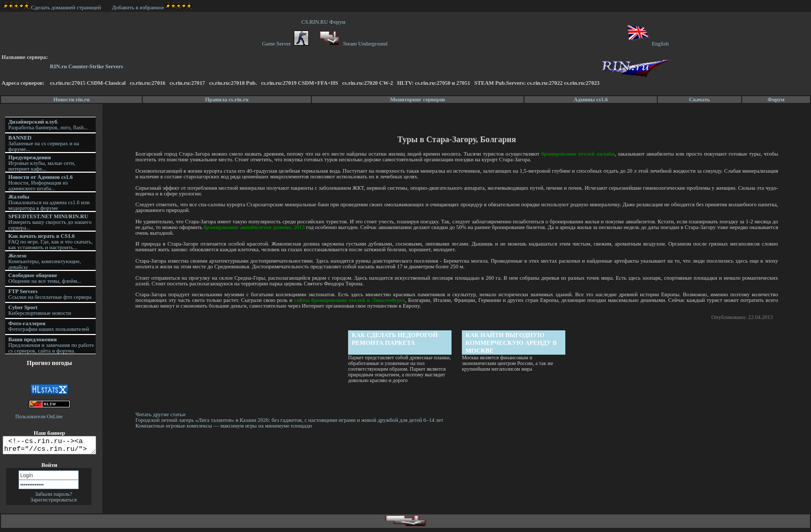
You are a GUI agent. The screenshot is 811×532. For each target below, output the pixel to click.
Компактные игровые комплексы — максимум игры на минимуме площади (225, 426)
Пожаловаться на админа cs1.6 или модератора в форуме (49, 202)
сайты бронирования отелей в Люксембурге (351, 300)
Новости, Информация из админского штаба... (41, 183)
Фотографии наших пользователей (49, 326)
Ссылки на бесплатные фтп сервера (50, 294)
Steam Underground (352, 44)
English (647, 44)
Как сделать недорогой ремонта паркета (396, 339)
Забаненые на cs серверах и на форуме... (44, 143)
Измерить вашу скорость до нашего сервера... (50, 222)
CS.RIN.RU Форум (325, 22)
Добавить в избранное (138, 7)
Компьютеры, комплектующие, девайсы (44, 261)
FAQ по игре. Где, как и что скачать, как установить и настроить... (50, 242)
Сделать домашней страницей (52, 7)
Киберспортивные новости (40, 310)
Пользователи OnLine (39, 416)
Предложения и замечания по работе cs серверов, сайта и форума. (51, 345)
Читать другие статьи (162, 414)
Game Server (285, 44)
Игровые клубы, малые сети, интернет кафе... (42, 163)
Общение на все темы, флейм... (45, 278)
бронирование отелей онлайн (578, 154)
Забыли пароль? (53, 497)
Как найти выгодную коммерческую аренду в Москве (512, 343)
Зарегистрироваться (54, 503)
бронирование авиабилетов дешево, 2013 (261, 227)
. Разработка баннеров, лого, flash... (48, 125)
